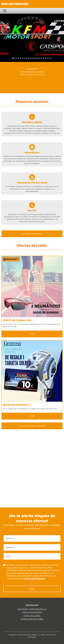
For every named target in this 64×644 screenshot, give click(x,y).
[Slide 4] (21, 58)
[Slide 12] (36, 58)
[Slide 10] (32, 58)
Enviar (32, 589)
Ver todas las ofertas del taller (32, 426)
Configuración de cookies (32, 619)
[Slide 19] (49, 58)
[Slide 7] (26, 58)
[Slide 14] (40, 58)
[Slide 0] (13, 58)
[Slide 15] (42, 58)
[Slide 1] (15, 58)
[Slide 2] (17, 58)
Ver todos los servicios (32, 234)
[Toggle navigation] (5, 11)
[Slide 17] (45, 58)
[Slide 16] (44, 58)
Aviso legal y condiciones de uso (32, 609)
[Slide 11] (34, 58)
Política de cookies (32, 616)
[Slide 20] (51, 58)
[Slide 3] (19, 58)
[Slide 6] (24, 58)
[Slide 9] (30, 58)
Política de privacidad (32, 612)
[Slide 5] (22, 58)
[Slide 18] (47, 58)
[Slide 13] (38, 58)
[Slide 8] (28, 58)
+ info (32, 334)
